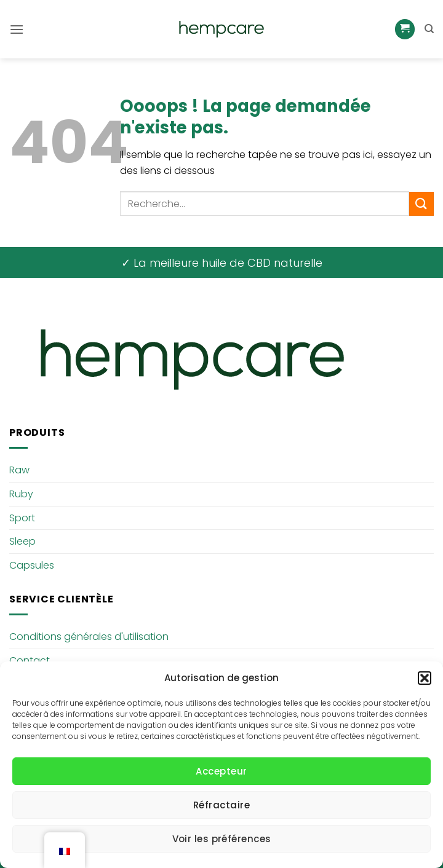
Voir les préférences (222, 839)
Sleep (22, 541)
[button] (425, 678)
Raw (19, 470)
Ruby (21, 494)
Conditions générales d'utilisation (89, 637)
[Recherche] (429, 29)
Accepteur (221, 771)
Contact (30, 661)
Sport (22, 518)
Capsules (32, 565)
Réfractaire (221, 805)
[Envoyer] (421, 204)
